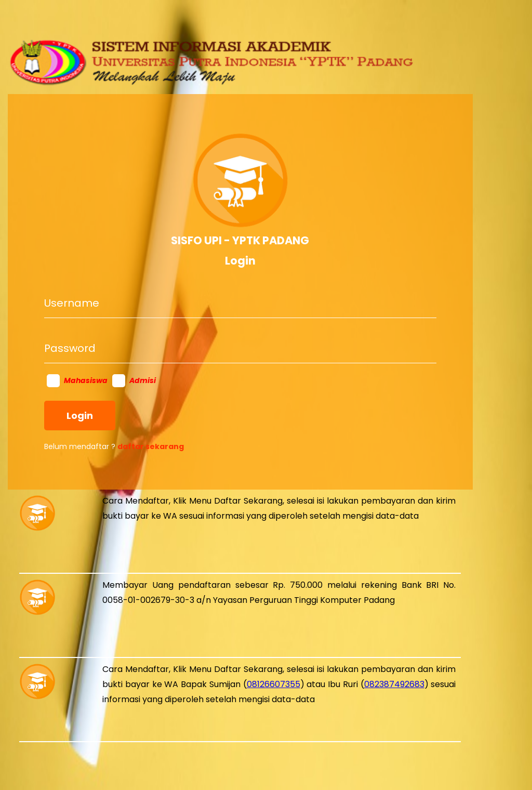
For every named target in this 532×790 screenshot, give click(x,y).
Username (72, 303)
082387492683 (394, 684)
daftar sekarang (151, 446)
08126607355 (274, 684)
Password (70, 348)
